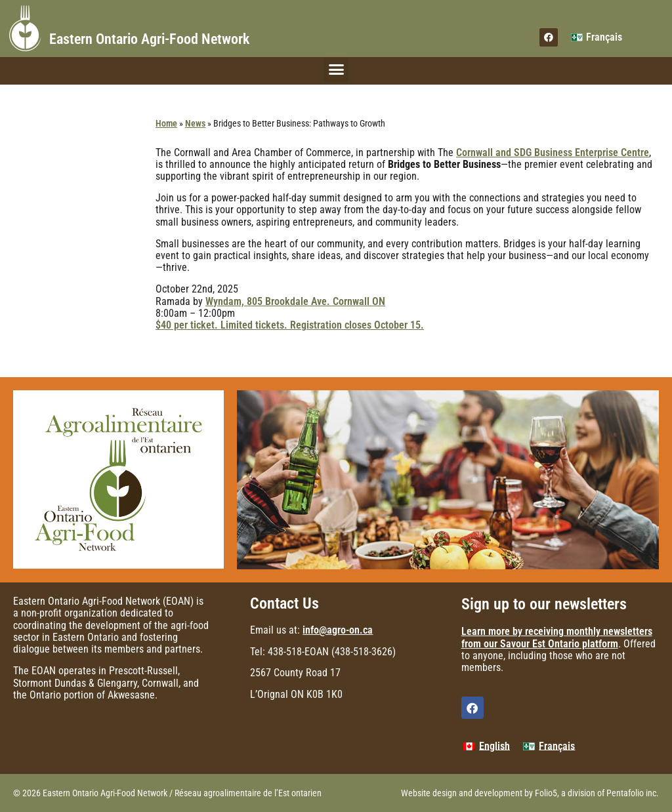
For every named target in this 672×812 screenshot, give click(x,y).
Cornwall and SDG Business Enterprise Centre (553, 152)
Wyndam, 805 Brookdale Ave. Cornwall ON (295, 301)
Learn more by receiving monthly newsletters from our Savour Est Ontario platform (557, 637)
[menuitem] (597, 37)
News (195, 123)
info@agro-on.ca (338, 630)
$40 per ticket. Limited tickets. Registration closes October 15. (290, 325)
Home (166, 123)
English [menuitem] (494, 746)
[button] (336, 70)
